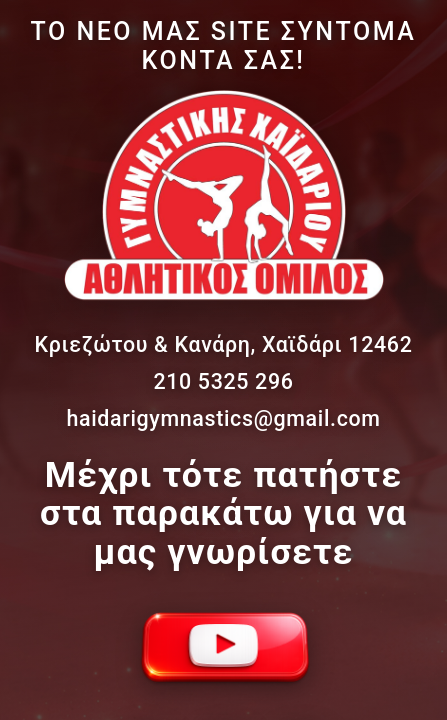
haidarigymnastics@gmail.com (223, 418)
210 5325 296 (223, 381)
